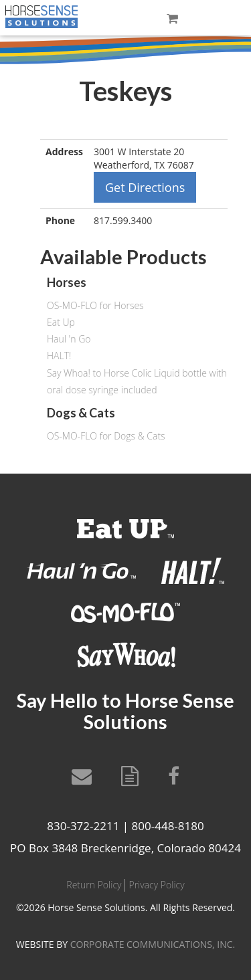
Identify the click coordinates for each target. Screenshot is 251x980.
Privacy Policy (156, 885)
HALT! (59, 356)
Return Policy (94, 885)
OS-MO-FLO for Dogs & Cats (106, 436)
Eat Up (61, 322)
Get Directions (145, 187)
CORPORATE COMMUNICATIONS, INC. (153, 944)
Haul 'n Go (69, 339)
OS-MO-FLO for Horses (95, 305)
